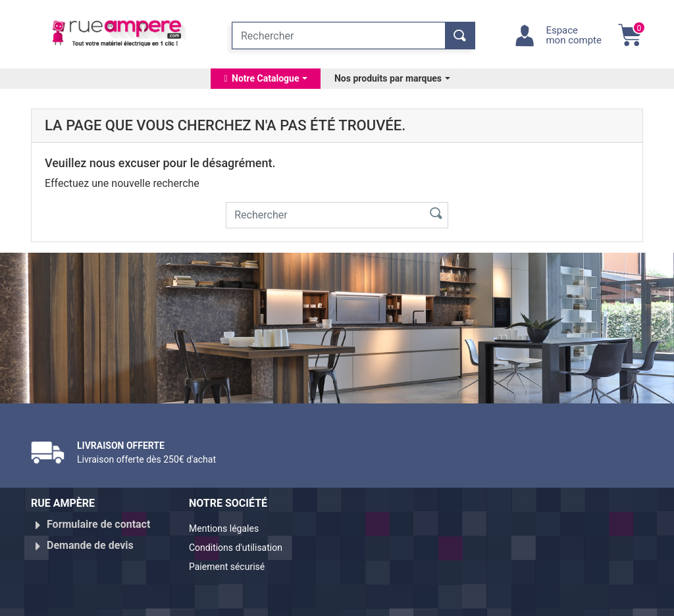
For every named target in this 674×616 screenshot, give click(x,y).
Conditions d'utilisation (243, 545)
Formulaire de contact (98, 524)
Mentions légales (229, 529)
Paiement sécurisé (233, 561)
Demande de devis (90, 540)
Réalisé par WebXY (548, 600)
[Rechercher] (339, 36)
